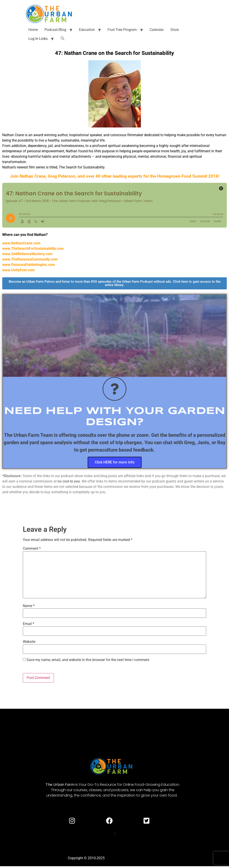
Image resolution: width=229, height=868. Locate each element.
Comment (32, 549)
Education (87, 30)
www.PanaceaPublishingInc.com (29, 265)
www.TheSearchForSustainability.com (33, 249)
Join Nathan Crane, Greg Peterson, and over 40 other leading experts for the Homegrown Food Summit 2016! (115, 176)
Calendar (157, 30)
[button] (63, 39)
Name (29, 606)
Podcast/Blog (55, 30)
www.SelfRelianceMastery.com (27, 254)
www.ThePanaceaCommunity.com (30, 259)
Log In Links (38, 39)
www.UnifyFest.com (18, 270)
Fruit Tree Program (122, 30)
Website (29, 642)
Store (175, 30)
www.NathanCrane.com (21, 243)
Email (29, 624)
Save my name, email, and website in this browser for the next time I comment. (88, 660)
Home (33, 30)
